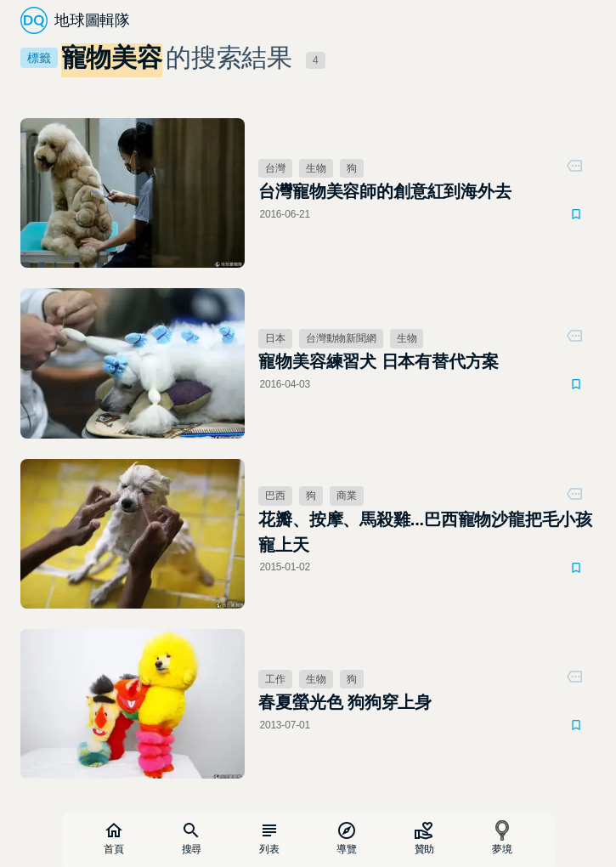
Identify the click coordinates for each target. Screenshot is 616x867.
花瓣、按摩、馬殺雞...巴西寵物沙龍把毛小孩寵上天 (425, 532)
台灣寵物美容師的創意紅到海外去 (384, 191)
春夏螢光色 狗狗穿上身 (345, 702)
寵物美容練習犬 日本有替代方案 (379, 361)
